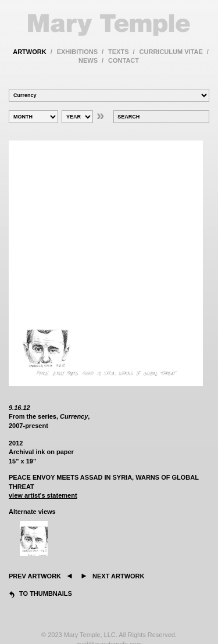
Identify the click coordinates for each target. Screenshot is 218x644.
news (88, 60)
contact (124, 60)
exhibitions (77, 52)
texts (118, 52)
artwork (29, 52)
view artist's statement (43, 495)
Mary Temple (109, 25)
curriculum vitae (171, 52)
